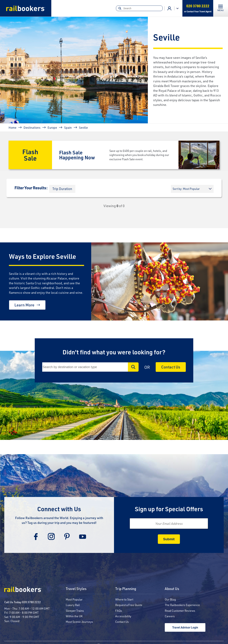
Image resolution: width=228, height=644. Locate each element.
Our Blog (170, 599)
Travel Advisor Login (185, 627)
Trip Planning (126, 589)
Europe (52, 127)
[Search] (139, 8)
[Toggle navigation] (221, 8)
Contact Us (171, 367)
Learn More (24, 305)
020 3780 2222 (31, 602)
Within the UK (74, 616)
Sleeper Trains (75, 611)
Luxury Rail (73, 605)
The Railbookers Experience (182, 605)
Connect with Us (59, 509)
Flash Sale (30, 155)
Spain (68, 127)
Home (12, 127)
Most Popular (74, 599)
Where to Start (124, 599)
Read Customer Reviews (180, 611)
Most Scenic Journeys (79, 622)
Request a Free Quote (129, 605)
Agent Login (169, 8)
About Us (172, 589)
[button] (62, 189)
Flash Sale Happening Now (77, 155)
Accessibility (123, 616)
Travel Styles (76, 589)
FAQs (119, 611)
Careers (170, 616)
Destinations (32, 127)
